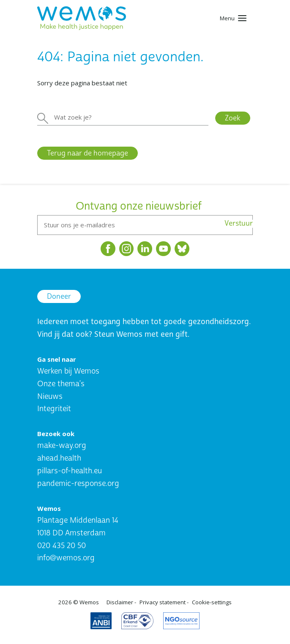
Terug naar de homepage (88, 153)
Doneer (59, 296)
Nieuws (50, 397)
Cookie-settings (212, 602)
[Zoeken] (123, 117)
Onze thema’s (61, 384)
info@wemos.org (66, 558)
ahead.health (59, 458)
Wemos (89, 602)
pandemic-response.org (78, 484)
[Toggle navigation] (233, 18)
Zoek (233, 118)
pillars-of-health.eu (70, 471)
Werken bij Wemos (68, 371)
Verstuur (239, 224)
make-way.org (62, 446)
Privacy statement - (164, 602)
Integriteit (54, 409)
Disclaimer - (121, 602)
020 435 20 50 (62, 546)
